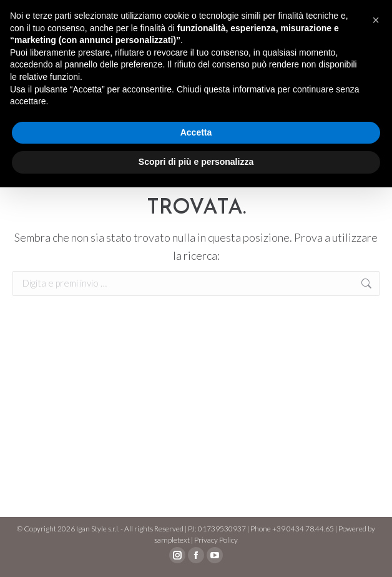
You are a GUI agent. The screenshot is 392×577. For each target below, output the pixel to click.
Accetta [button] (196, 132)
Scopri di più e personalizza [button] (196, 162)
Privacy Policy (216, 540)
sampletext (172, 540)
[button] (376, 20)
